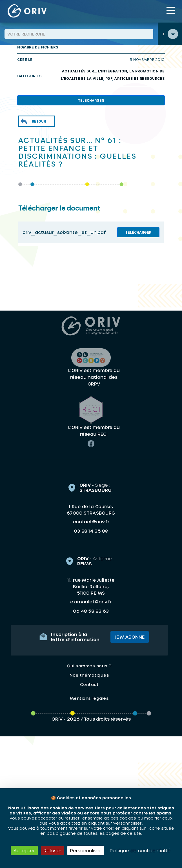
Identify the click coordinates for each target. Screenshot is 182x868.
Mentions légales (89, 698)
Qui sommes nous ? (89, 666)
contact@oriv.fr (91, 522)
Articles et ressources (140, 78)
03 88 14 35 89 (91, 531)
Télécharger (91, 100)
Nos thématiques (89, 675)
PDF (109, 78)
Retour (39, 121)
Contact (89, 684)
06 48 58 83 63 (91, 611)
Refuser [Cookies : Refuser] (53, 850)
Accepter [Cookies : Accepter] (24, 850)
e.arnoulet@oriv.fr (91, 602)
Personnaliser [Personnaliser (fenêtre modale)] (86, 850)
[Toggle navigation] (171, 10)
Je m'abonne (130, 637)
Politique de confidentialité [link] (140, 850)
